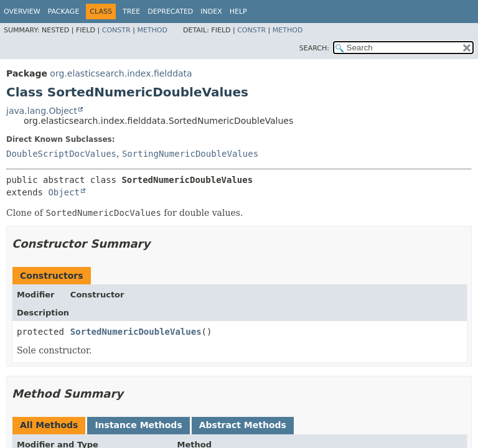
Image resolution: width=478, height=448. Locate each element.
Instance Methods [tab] (138, 425)
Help (238, 12)
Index (211, 12)
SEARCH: (314, 48)
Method (152, 30)
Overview (22, 12)
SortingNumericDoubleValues (190, 154)
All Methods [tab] (49, 425)
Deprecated (170, 12)
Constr (116, 30)
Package (64, 12)
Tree (131, 12)
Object (64, 192)
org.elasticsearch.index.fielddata (121, 73)
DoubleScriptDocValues (61, 154)
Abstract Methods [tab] (243, 425)
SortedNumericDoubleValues (136, 332)
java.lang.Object (42, 111)
